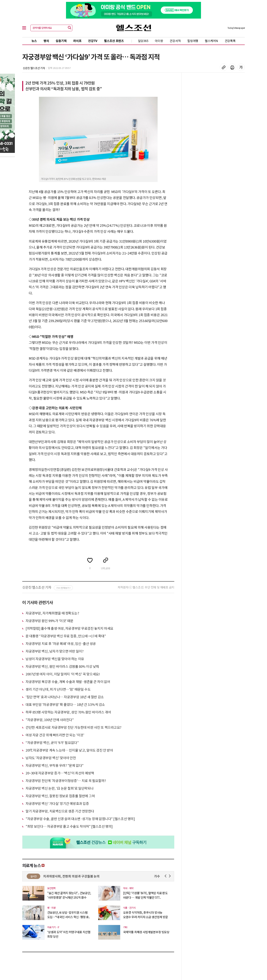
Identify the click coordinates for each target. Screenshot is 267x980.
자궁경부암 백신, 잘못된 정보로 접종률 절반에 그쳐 (60, 796)
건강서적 (175, 41)
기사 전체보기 (63, 588)
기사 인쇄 (232, 67)
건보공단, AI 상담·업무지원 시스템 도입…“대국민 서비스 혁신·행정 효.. (69, 915)
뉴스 (34, 41)
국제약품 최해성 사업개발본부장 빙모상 (146, 932)
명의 (46, 41)
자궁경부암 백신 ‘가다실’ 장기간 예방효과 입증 (57, 803)
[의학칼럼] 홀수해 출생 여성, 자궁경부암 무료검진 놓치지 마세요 (69, 628)
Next (170, 876)
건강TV (93, 41)
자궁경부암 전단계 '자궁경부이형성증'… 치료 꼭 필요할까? (66, 781)
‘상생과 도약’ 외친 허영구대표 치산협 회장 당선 (69, 934)
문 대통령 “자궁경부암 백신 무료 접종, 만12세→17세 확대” (66, 636)
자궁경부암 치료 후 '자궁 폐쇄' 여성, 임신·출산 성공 (61, 643)
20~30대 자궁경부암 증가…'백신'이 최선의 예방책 (60, 773)
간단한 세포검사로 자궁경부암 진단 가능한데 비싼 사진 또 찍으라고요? (74, 727)
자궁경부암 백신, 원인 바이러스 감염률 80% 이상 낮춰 (62, 666)
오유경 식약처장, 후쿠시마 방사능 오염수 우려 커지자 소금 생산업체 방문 (145, 915)
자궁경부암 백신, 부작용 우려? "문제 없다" (55, 765)
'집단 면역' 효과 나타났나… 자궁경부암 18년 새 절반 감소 (65, 697)
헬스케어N (211, 41)
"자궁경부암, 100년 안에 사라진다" (50, 720)
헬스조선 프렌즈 (114, 41)
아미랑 (159, 41)
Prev (166, 876)
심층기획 (61, 41)
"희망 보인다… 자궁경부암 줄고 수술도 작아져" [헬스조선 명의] (69, 826)
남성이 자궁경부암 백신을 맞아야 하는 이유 (55, 659)
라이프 (77, 41)
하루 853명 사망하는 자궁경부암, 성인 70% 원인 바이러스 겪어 (68, 712)
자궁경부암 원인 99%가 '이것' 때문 (50, 621)
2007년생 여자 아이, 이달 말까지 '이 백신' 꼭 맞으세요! (63, 674)
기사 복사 (224, 67)
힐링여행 (193, 41)
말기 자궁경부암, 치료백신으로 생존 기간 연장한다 (60, 811)
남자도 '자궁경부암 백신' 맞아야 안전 (51, 758)
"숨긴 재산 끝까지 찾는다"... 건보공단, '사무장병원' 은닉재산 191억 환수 (69, 895)
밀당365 (143, 41)
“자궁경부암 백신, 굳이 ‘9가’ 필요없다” (52, 742)
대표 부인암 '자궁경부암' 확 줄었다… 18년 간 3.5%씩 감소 (65, 704)
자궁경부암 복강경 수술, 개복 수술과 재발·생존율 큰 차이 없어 (68, 682)
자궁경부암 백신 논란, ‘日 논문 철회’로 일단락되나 (60, 788)
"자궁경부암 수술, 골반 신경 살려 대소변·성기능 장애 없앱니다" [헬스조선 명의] (80, 819)
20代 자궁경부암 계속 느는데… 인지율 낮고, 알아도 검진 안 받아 (69, 750)
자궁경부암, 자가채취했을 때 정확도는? (52, 613)
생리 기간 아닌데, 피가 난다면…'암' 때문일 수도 (58, 689)
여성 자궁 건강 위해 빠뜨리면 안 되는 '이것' (55, 735)
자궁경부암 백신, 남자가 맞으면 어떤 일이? (55, 651)
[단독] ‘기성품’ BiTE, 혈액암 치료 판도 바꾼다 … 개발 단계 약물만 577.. (145, 895)
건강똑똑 (230, 41)
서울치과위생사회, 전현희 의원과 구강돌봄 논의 (74, 876)
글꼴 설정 (241, 67)
